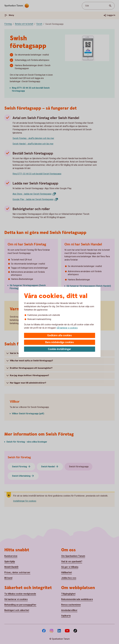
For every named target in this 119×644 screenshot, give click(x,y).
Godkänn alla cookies (60, 335)
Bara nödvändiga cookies (60, 342)
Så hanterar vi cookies (67, 328)
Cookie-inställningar (60, 349)
